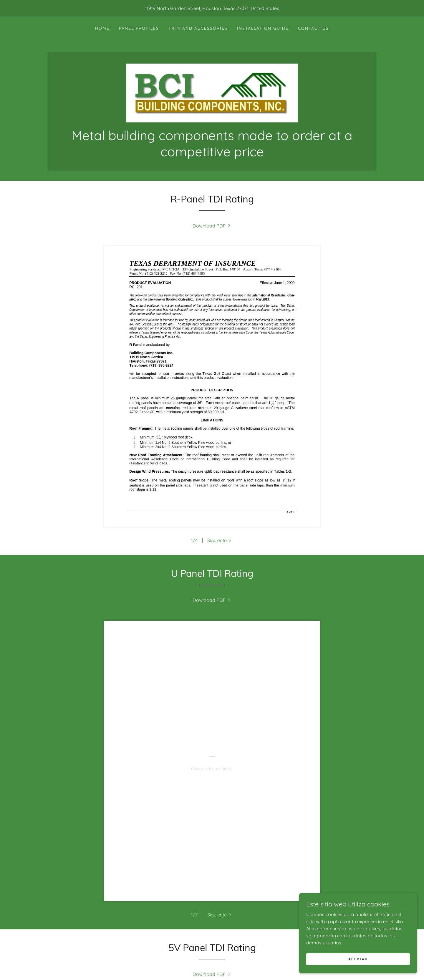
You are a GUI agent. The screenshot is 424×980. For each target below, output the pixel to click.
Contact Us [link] (313, 28)
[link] (212, 92)
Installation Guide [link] (263, 28)
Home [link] (102, 28)
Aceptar (358, 959)
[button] (220, 540)
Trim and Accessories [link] (198, 28)
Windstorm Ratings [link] (164, 966)
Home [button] (126, 966)
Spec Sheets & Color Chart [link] (233, 966)
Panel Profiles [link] (139, 28)
